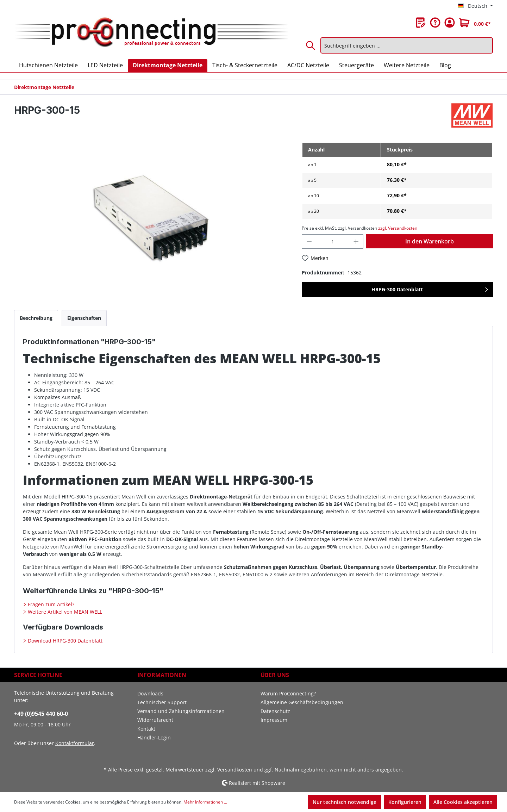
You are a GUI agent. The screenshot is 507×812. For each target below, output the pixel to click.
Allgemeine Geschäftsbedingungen (302, 702)
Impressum (274, 720)
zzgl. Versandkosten (398, 228)
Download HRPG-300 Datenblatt (64, 641)
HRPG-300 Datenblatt (397, 289)
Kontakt (146, 729)
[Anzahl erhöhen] (356, 241)
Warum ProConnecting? (288, 693)
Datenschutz (275, 711)
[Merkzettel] (421, 23)
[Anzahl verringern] (309, 241)
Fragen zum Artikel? (50, 604)
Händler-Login (154, 737)
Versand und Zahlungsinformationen (181, 711)
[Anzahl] (333, 241)
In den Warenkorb (430, 241)
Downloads (150, 693)
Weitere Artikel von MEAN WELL (64, 612)
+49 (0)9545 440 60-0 (41, 714)
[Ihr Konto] (450, 23)
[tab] (36, 318)
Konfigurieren (405, 802)
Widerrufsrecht (155, 720)
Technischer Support (162, 702)
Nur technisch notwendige (345, 802)
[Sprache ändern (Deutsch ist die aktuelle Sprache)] (475, 6)
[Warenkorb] (475, 23)
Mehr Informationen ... (205, 802)
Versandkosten (235, 770)
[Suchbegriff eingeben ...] (407, 45)
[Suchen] (311, 45)
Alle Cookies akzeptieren (463, 802)
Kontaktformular (75, 743)
